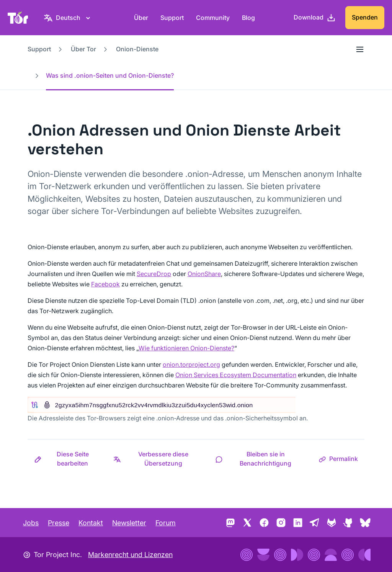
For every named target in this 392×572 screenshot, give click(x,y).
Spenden (365, 17)
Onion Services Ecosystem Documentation (236, 375)
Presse (59, 523)
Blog (248, 18)
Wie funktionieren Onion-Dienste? (186, 348)
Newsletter (129, 523)
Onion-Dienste (137, 49)
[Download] (315, 18)
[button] (67, 459)
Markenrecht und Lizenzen (130, 555)
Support (172, 18)
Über (141, 18)
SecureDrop (154, 274)
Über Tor (83, 49)
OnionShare (204, 274)
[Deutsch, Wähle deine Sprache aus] (68, 18)
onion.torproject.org (191, 364)
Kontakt (91, 523)
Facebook (105, 284)
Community (213, 18)
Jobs (31, 523)
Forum (166, 523)
